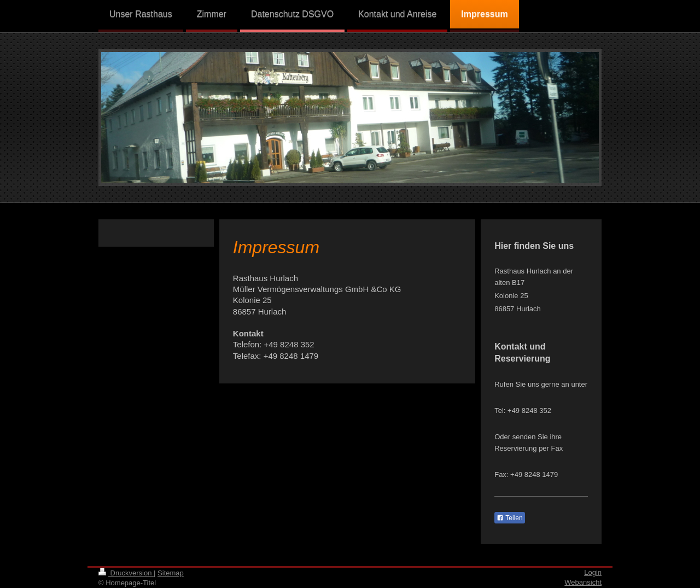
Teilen (509, 518)
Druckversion (126, 573)
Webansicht (583, 582)
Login (593, 572)
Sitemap (171, 573)
